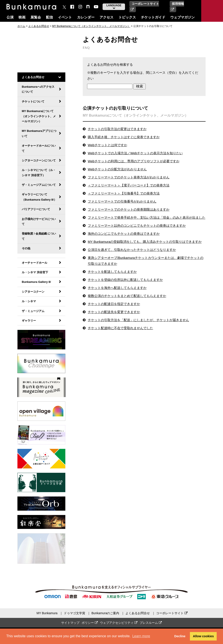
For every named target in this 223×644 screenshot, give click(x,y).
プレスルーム (151, 623)
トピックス (127, 17)
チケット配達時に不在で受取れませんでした (120, 328)
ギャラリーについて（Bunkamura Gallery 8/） (39, 197)
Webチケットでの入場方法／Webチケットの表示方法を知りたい (135, 153)
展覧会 (36, 17)
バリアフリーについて (36, 209)
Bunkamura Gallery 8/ (36, 282)
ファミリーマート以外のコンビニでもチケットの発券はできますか (137, 226)
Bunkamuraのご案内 (105, 613)
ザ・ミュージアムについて (39, 185)
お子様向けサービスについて (39, 221)
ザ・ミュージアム (33, 311)
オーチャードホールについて (39, 148)
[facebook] (72, 7)
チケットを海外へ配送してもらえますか (117, 288)
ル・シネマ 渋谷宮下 (35, 272)
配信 (49, 17)
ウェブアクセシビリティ (119, 623)
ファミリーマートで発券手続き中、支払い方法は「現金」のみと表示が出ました (147, 217)
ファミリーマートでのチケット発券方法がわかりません (129, 177)
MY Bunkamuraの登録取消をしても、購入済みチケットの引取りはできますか (145, 242)
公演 (10, 17)
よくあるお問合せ (39, 26)
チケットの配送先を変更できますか (114, 312)
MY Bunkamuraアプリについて (39, 133)
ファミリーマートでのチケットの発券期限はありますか (129, 209)
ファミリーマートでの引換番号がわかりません (122, 201)
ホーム (21, 26)
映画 (22, 17)
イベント (65, 17)
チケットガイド (153, 17)
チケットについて (33, 101)
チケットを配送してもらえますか (112, 272)
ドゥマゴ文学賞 (74, 613)
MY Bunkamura (47, 613)
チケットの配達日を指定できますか (114, 304)
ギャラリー (29, 321)
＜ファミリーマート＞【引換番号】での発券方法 (124, 193)
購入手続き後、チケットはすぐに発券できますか (124, 137)
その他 (26, 248)
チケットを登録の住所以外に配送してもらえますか (125, 280)
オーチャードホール (35, 263)
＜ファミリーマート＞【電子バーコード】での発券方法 (129, 185)
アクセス (106, 17)
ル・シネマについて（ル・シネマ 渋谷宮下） (39, 173)
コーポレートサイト (172, 613)
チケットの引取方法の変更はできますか (117, 129)
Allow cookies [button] (203, 636)
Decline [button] (180, 636)
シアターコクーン (33, 292)
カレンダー (86, 17)
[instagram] (80, 7)
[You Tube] (96, 7)
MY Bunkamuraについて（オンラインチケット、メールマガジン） (91, 26)
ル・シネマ (29, 301)
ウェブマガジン (182, 17)
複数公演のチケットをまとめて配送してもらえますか (127, 296)
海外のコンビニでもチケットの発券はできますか (124, 234)
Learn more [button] (141, 636)
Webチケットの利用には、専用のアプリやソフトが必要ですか (134, 161)
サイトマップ (70, 623)
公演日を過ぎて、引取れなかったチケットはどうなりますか (132, 250)
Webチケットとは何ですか (107, 145)
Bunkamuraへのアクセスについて (38, 89)
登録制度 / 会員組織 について (39, 236)
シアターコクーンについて (39, 160)
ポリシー (90, 623)
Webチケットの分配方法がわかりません (117, 169)
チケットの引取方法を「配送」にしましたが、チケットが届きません (138, 320)
